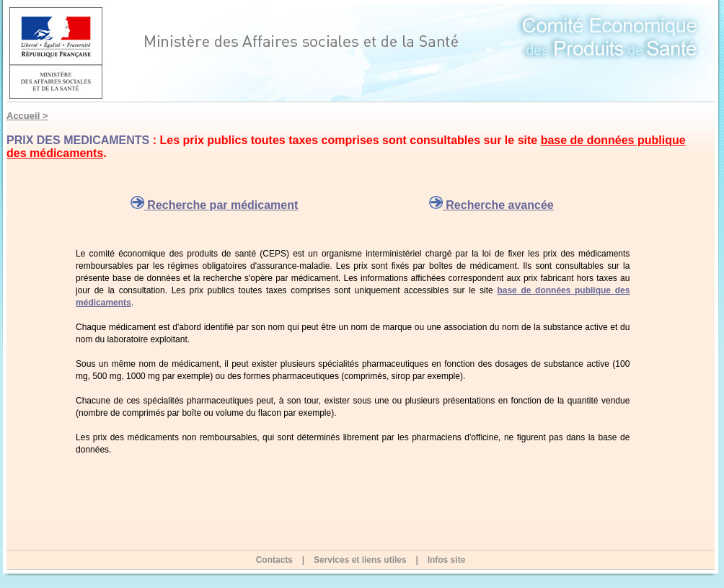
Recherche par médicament (214, 205)
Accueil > (27, 116)
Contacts (274, 560)
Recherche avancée (491, 205)
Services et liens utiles (360, 560)
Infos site (447, 560)
